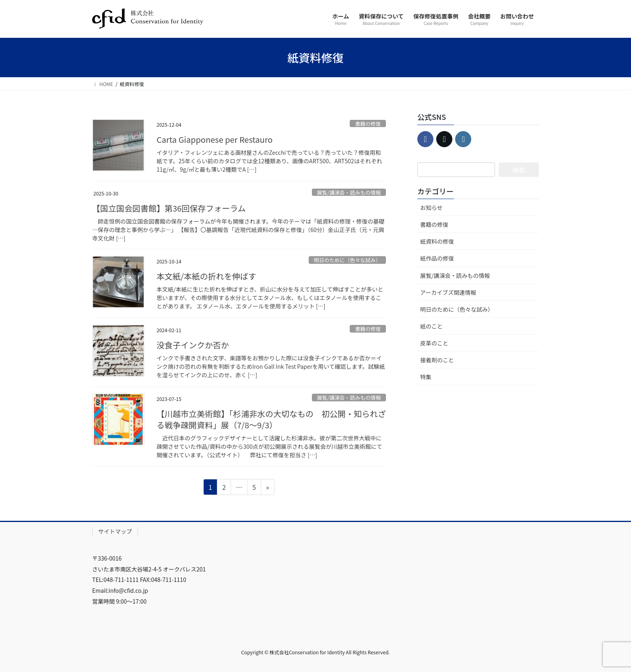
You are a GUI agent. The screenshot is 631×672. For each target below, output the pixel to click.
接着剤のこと (437, 360)
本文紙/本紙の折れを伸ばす (206, 276)
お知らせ (431, 208)
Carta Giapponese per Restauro (214, 139)
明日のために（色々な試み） (347, 260)
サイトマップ (115, 531)
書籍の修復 (368, 124)
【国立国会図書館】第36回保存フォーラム (169, 208)
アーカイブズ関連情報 (448, 292)
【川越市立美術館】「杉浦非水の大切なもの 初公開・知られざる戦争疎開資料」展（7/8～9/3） (271, 419)
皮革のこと (434, 343)
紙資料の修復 (437, 241)
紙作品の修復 (437, 258)
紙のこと (431, 326)
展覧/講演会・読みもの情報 (349, 192)
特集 (426, 377)
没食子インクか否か (193, 345)
